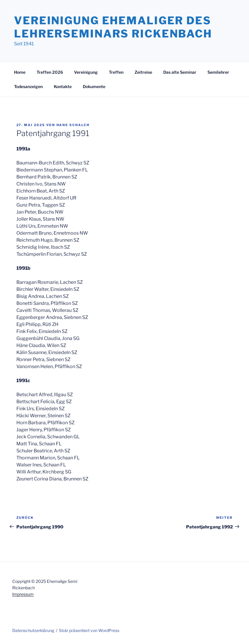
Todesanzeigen (28, 86)
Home (20, 72)
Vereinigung (86, 72)
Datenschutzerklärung (33, 630)
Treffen (116, 72)
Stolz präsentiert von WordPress (89, 630)
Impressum (23, 594)
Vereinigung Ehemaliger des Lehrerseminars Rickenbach (113, 27)
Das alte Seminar (180, 72)
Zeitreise (143, 72)
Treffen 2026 (50, 72)
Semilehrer (218, 72)
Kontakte (63, 86)
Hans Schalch (73, 125)
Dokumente (94, 86)
